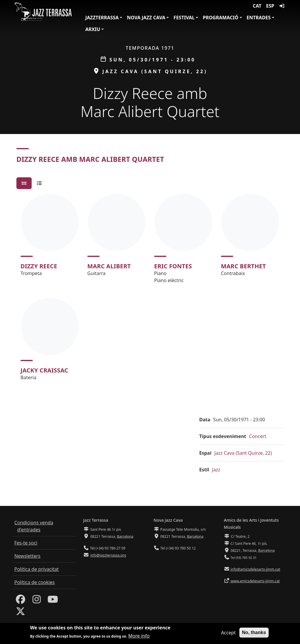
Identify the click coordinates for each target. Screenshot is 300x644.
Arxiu (93, 29)
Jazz (216, 470)
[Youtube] (53, 601)
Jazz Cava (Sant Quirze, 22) (243, 453)
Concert (258, 436)
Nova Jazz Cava (146, 18)
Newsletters (27, 556)
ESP (270, 6)
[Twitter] (21, 613)
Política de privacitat (36, 569)
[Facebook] (21, 601)
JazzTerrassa (102, 18)
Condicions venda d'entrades (34, 526)
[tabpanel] (150, 290)
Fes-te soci (26, 543)
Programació (220, 18)
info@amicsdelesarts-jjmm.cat (255, 569)
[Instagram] (37, 601)
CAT (257, 6)
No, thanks (254, 633)
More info (139, 637)
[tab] (24, 183)
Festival (184, 18)
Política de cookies (35, 582)
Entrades (259, 18)
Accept (228, 633)
